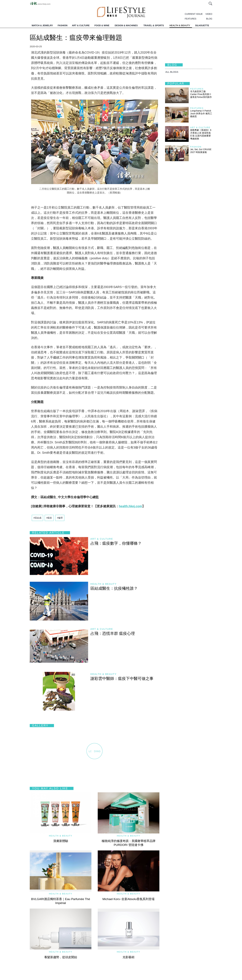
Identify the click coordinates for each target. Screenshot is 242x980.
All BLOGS (172, 72)
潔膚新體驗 (61, 841)
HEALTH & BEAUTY (180, 25)
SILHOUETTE (202, 25)
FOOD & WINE (102, 25)
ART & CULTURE (81, 25)
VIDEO (209, 14)
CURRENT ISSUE (194, 14)
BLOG (209, 19)
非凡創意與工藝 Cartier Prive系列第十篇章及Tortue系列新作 (201, 94)
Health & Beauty (104, 584)
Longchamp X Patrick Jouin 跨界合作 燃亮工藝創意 (201, 114)
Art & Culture (102, 539)
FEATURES (191, 19)
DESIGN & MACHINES (126, 25)
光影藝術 (129, 957)
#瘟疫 (49, 518)
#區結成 (37, 518)
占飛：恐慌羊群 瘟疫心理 (113, 633)
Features (197, 89)
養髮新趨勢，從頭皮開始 (61, 957)
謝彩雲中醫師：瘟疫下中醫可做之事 (122, 678)
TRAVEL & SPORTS (154, 25)
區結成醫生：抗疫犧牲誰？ (114, 588)
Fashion (196, 147)
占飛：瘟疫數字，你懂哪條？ (116, 543)
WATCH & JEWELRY (42, 25)
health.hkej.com (130, 506)
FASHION (62, 25)
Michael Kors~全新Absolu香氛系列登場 (128, 899)
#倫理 (60, 518)
